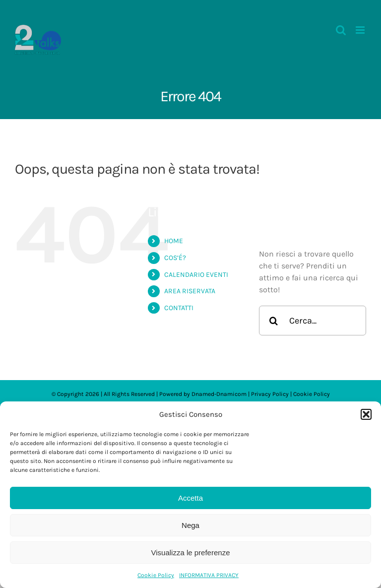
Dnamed (203, 394)
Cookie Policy (156, 575)
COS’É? (175, 258)
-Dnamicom (230, 394)
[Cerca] (274, 321)
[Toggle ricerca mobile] (341, 30)
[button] (366, 414)
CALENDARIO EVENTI (196, 275)
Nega (190, 525)
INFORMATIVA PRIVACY (209, 575)
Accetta (190, 498)
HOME (174, 241)
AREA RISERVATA (190, 291)
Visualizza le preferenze (191, 553)
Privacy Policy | (272, 394)
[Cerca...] (313, 321)
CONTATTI (179, 308)
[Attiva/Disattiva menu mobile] (361, 30)
